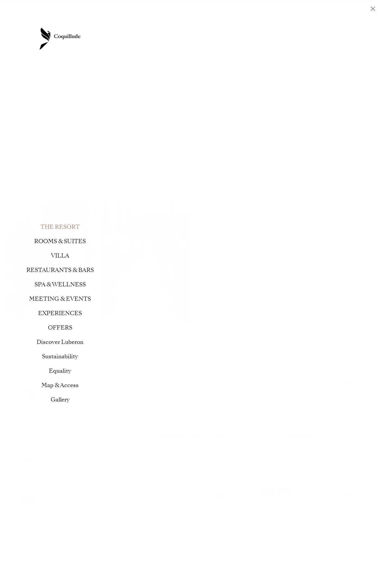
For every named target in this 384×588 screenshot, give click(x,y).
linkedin (335, 577)
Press (27, 438)
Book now (351, 16)
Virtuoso (120, 493)
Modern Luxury (39, 542)
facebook (310, 577)
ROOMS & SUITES (80, 37)
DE (361, 383)
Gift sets (31, 427)
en (9, 16)
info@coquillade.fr (298, 435)
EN (350, 383)
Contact (31, 15)
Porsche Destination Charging (223, 493)
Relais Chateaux (28, 493)
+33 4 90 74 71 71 (296, 427)
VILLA (114, 37)
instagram (322, 577)
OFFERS (336, 37)
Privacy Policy (132, 580)
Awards (29, 449)
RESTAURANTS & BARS (154, 37)
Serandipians (70, 493)
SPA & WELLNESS (208, 37)
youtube (359, 577)
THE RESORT (39, 37)
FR (338, 383)
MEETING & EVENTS (257, 37)
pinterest (347, 577)
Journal (291, 16)
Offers (50, 15)
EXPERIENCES (303, 37)
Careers (30, 460)
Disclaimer (94, 580)
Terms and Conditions (47, 580)
